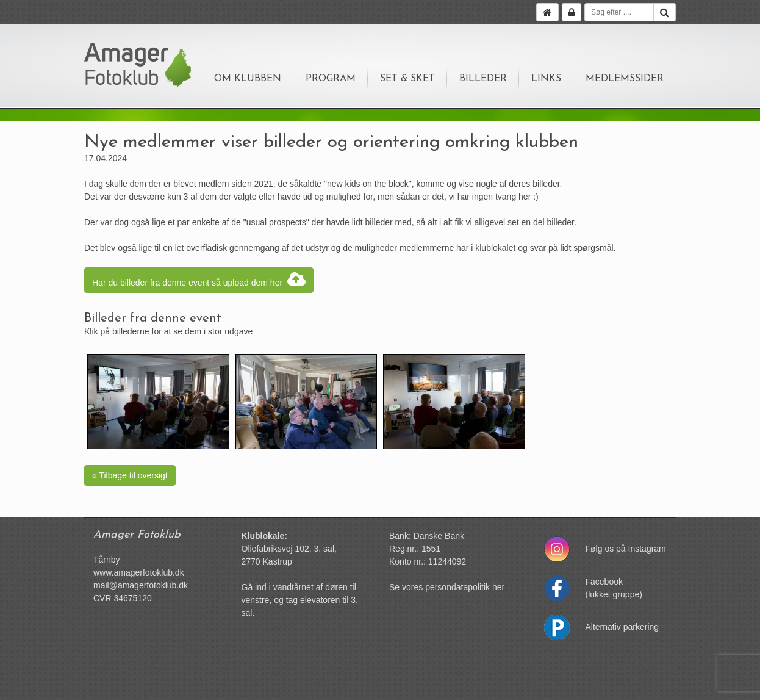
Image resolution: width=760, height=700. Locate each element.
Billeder (483, 79)
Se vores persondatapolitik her (447, 587)
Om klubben (248, 79)
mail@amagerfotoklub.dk (141, 585)
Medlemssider (625, 79)
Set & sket (407, 79)
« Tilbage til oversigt (130, 475)
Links (546, 79)
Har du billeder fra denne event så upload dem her (199, 280)
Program (331, 79)
